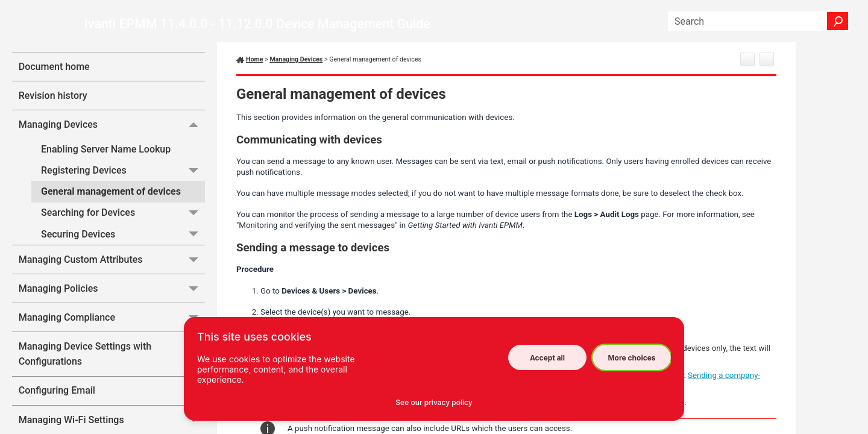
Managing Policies (112, 288)
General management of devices (111, 191)
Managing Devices (112, 124)
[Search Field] (758, 21)
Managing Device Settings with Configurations (112, 354)
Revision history (53, 96)
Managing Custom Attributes (112, 259)
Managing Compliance (112, 317)
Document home (54, 67)
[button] (838, 21)
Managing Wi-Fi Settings (112, 420)
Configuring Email (112, 391)
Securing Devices (123, 234)
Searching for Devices (123, 213)
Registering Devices (123, 170)
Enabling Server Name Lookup (106, 149)
